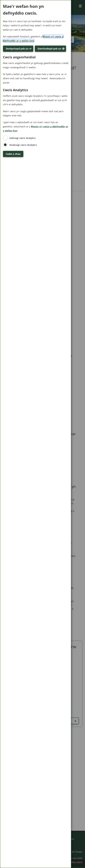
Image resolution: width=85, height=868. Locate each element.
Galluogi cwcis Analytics (23, 138)
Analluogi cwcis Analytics (23, 145)
